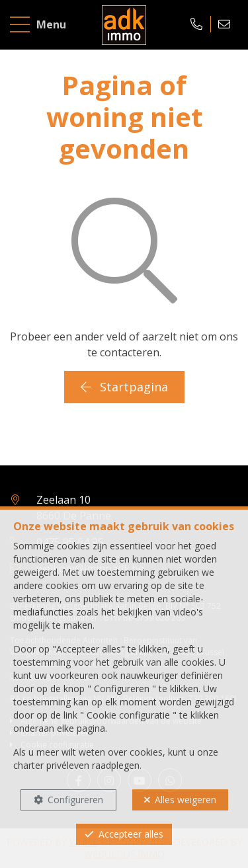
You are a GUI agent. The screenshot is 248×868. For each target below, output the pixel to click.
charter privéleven (51, 765)
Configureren (75, 800)
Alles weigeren (186, 800)
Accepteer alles (131, 834)
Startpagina (124, 387)
